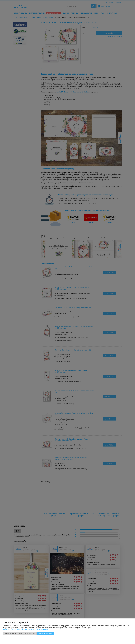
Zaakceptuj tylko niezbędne (13, 633)
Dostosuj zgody (30, 633)
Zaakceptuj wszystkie (45, 633)
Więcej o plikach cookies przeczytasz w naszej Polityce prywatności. (26, 629)
